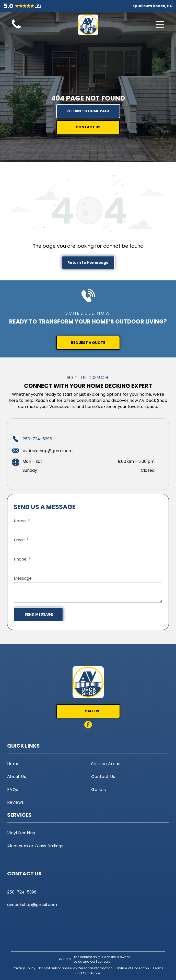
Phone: (21, 559)
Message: (23, 578)
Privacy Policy (24, 968)
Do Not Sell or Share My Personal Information (76, 968)
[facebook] (88, 725)
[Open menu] (160, 24)
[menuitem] (46, 764)
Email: (20, 540)
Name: (20, 521)
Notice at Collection (133, 968)
